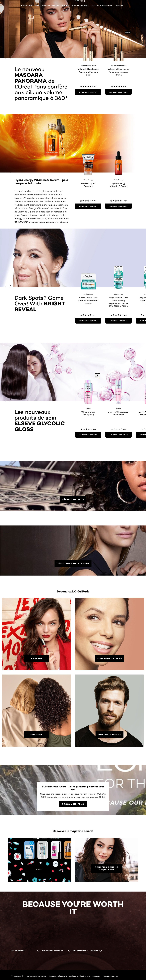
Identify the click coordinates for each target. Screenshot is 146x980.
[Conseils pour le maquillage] (107, 869)
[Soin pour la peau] (110, 658)
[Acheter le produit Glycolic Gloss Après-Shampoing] (118, 435)
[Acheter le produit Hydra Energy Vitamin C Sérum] (118, 206)
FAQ (89, 976)
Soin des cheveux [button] (51, 6)
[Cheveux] (36, 735)
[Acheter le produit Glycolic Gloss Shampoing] (88, 435)
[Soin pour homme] (109, 735)
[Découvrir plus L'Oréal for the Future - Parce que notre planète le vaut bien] (73, 804)
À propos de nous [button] (80, 6)
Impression (96, 976)
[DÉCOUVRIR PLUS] (73, 500)
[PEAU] (39, 870)
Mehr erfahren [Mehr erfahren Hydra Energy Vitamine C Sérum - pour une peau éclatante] (22, 221)
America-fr (17, 976)
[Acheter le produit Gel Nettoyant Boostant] (88, 206)
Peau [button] (37, 6)
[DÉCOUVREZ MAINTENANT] (73, 564)
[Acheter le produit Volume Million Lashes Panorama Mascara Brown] (118, 92)
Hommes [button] (65, 6)
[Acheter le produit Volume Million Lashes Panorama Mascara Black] (88, 92)
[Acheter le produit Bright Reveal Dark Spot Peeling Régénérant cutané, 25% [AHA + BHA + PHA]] (118, 321)
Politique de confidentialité (57, 976)
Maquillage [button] (27, 6)
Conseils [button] (119, 6)
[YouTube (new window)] (13, 962)
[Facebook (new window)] (11, 962)
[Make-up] (36, 658)
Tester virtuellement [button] (102, 6)
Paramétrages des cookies (37, 976)
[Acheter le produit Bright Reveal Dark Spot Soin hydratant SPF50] (88, 321)
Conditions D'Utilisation (77, 976)
